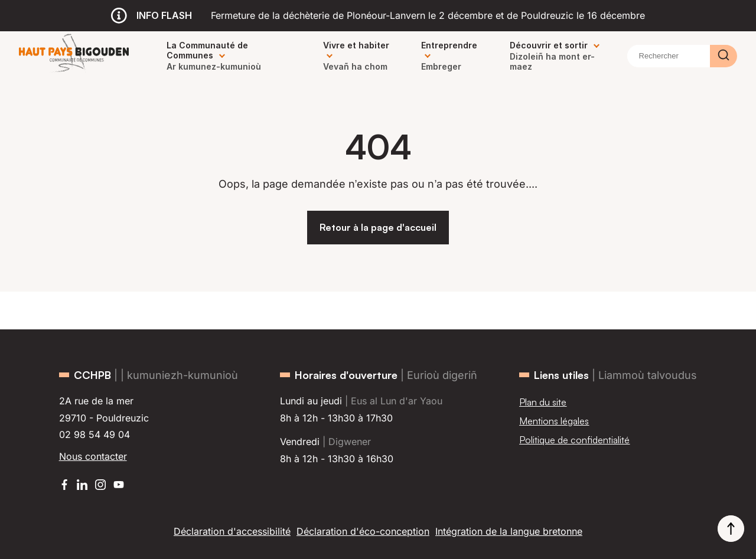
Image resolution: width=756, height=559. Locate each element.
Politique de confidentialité (574, 440)
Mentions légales (554, 421)
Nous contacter (93, 456)
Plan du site (543, 402)
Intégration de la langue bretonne (509, 531)
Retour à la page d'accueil (378, 227)
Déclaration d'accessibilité (232, 531)
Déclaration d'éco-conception (363, 531)
